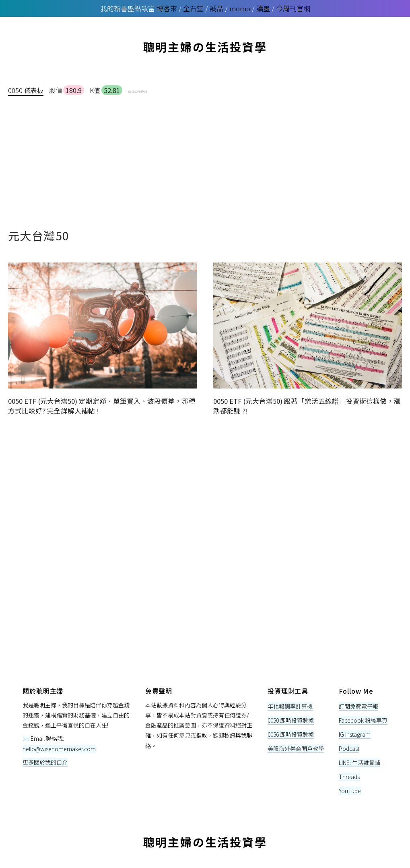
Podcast (349, 748)
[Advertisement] (205, 157)
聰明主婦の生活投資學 (205, 47)
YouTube (350, 791)
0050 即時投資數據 (291, 720)
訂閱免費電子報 (358, 706)
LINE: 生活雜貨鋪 (360, 763)
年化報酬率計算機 (290, 706)
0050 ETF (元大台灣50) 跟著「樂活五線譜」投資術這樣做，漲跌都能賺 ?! (307, 406)
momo (240, 8)
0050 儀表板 (26, 90)
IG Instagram (355, 734)
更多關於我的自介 (45, 762)
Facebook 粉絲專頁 (363, 720)
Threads (349, 777)
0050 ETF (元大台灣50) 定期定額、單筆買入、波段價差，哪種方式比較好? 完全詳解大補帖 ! (102, 406)
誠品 (216, 8)
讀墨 (263, 8)
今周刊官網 (293, 8)
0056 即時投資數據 (291, 734)
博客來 (167, 8)
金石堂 (193, 8)
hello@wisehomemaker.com (59, 749)
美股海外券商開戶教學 (296, 748)
